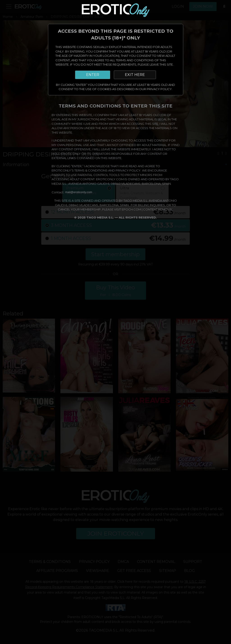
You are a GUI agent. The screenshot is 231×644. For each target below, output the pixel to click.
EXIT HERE (135, 75)
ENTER (93, 75)
